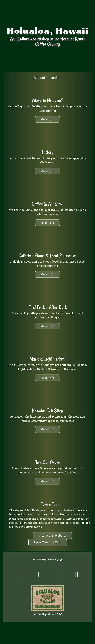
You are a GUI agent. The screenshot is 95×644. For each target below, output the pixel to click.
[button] (47, 171)
